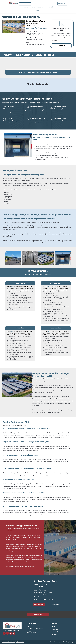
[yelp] (14, 634)
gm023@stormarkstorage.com (36, 44)
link (12, 286)
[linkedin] (11, 634)
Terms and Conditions (9, 642)
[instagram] (7, 634)
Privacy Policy (20, 642)
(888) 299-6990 (31, 633)
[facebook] (4, 634)
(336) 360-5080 (41, 28)
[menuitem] (26, 4)
